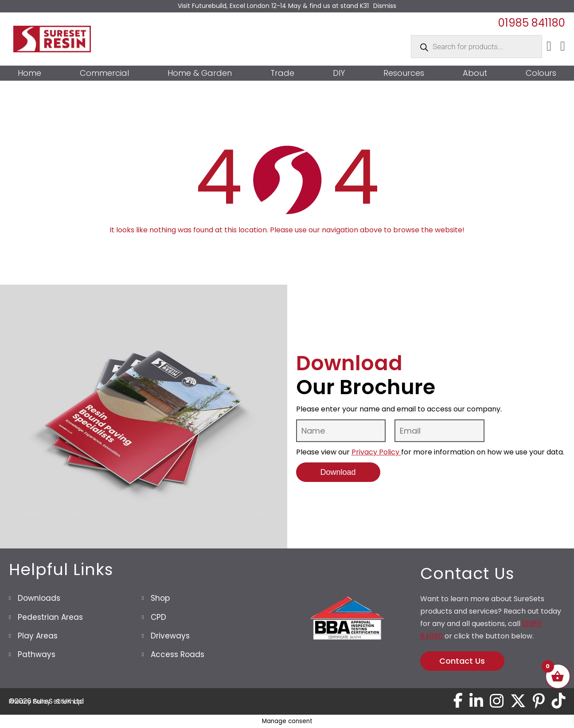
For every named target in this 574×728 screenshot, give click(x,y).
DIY (339, 73)
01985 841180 (532, 23)
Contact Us (462, 661)
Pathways (37, 654)
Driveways (170, 636)
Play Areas (38, 636)
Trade (282, 73)
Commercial (104, 73)
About (475, 73)
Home (29, 73)
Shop (160, 598)
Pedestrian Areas (50, 617)
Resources (404, 73)
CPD (158, 617)
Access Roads (178, 654)
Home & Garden (200, 73)
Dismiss (385, 6)
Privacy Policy (376, 452)
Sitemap (69, 701)
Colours (541, 73)
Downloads (39, 598)
